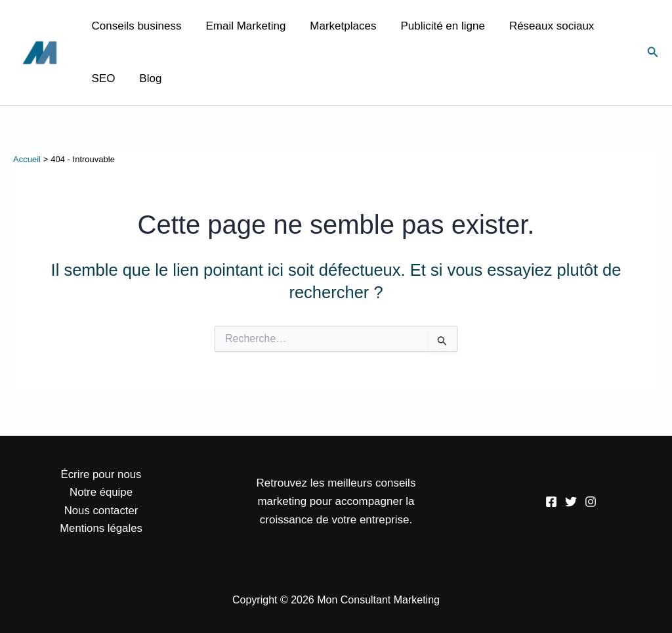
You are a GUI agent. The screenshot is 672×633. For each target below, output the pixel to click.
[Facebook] (551, 501)
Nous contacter (101, 510)
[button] (653, 53)
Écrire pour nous (101, 473)
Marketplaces (338, 26)
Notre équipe (101, 491)
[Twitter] (571, 501)
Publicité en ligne (436, 26)
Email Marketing (243, 26)
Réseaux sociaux (543, 26)
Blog (148, 78)
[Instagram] (591, 501)
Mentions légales (101, 528)
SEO (102, 78)
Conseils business (136, 26)
